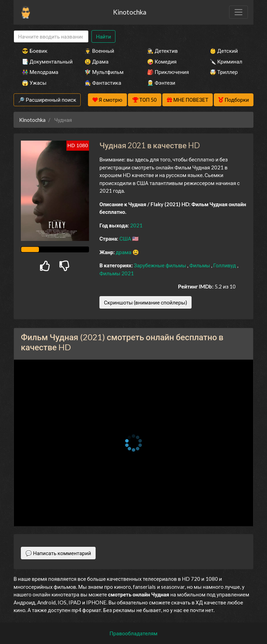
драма (124, 252)
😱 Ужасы (34, 83)
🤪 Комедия (162, 61)
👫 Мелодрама (40, 72)
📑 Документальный (44, 61)
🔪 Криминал (226, 61)
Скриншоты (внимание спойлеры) (145, 302)
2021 (136, 225)
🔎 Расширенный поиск (47, 100)
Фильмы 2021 (117, 273)
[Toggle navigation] (238, 12)
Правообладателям (133, 633)
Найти (103, 36)
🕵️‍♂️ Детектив (162, 51)
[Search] (51, 37)
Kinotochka (130, 12)
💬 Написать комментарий (58, 553)
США (126, 239)
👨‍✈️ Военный (99, 51)
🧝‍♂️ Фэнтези (161, 83)
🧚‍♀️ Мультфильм (104, 72)
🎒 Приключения (168, 72)
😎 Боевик (35, 51)
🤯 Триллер (224, 72)
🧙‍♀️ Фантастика (103, 83)
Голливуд (225, 265)
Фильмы (200, 265)
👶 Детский (224, 51)
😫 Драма (96, 61)
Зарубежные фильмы (161, 265)
